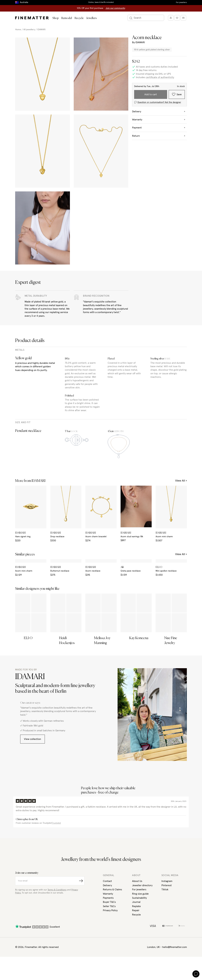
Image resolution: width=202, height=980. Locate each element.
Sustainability (139, 940)
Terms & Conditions (57, 932)
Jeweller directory (142, 927)
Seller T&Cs (109, 948)
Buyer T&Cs (109, 944)
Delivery (107, 927)
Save (177, 94)
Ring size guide (140, 936)
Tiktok (165, 931)
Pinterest (167, 927)
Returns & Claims (112, 931)
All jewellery (29, 30)
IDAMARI (41, 30)
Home (18, 30)
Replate (136, 948)
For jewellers (181, 3)
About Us (137, 923)
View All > (181, 481)
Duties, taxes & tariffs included (101, 2)
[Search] (148, 18)
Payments (108, 940)
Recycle (79, 18)
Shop (56, 18)
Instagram (167, 923)
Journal (136, 944)
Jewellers (91, 18)
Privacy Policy (110, 952)
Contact (107, 923)
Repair (136, 952)
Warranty (108, 936)
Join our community (115, 8)
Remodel (67, 18)
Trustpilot (56, 865)
